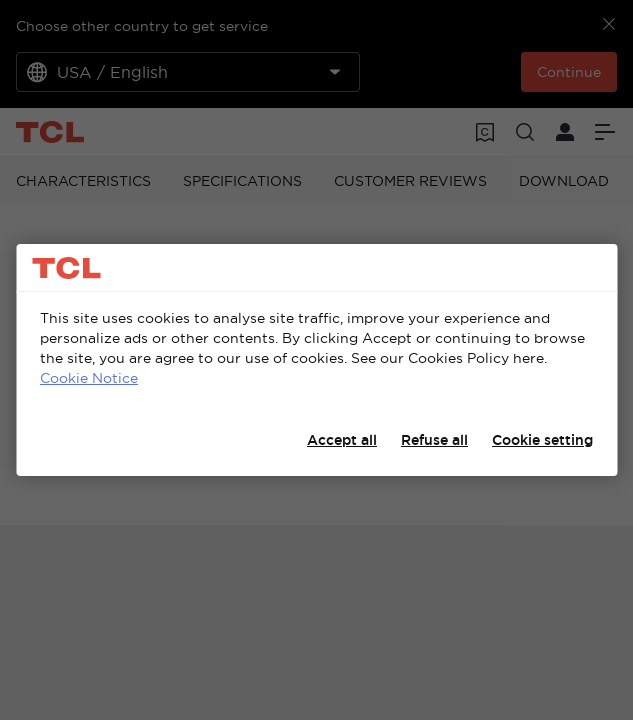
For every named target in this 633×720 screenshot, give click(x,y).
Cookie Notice (89, 378)
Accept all (342, 440)
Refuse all (434, 440)
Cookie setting (542, 440)
